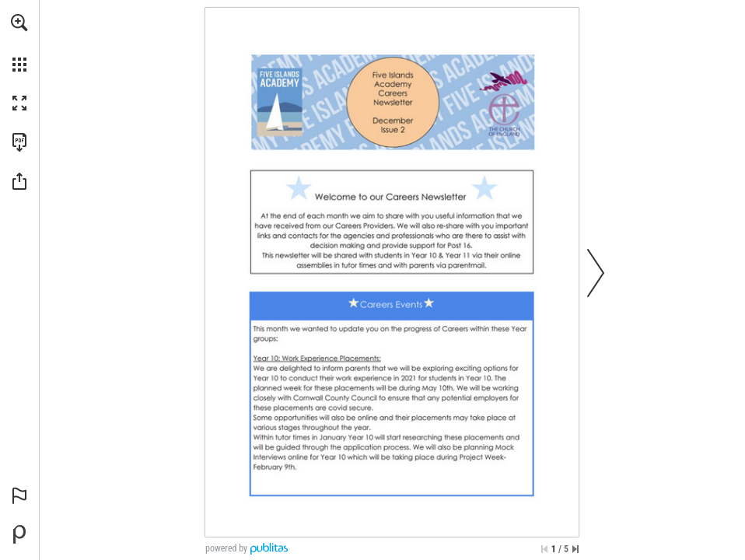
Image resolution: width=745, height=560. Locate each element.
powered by (226, 548)
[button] (19, 23)
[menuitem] (19, 43)
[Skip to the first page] (544, 549)
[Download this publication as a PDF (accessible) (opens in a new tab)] (19, 142)
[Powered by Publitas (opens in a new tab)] (19, 534)
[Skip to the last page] (575, 549)
